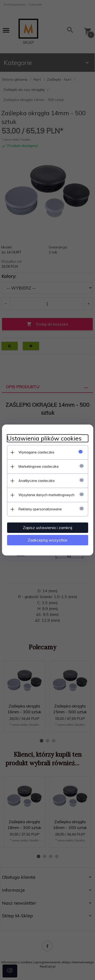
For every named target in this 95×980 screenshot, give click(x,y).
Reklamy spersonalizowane (40, 509)
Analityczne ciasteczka (36, 481)
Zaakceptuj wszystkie (48, 540)
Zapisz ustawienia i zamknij (48, 528)
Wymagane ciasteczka (36, 452)
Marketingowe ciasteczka (39, 466)
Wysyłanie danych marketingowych (46, 495)
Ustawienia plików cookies (44, 438)
